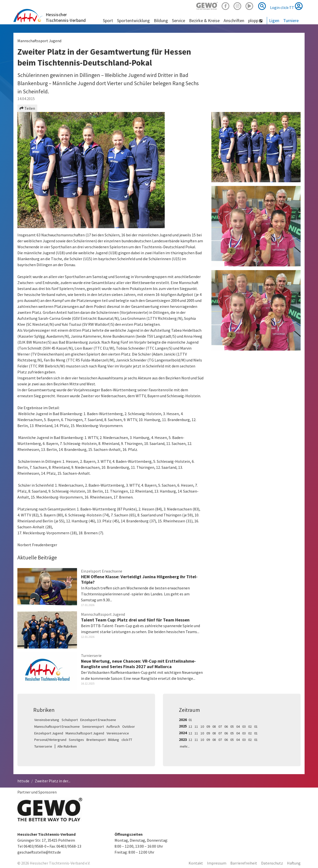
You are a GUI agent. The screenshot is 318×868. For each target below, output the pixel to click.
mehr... (185, 746)
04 (238, 726)
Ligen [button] (274, 20)
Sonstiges (76, 740)
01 (190, 720)
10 (202, 726)
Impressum (217, 863)
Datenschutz (272, 863)
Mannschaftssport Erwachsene (57, 726)
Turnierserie (43, 746)
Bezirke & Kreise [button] (204, 20)
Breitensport (96, 740)
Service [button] (179, 20)
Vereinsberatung (47, 720)
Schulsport (70, 720)
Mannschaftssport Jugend (85, 733)
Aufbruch (113, 726)
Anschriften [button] (234, 20)
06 (226, 726)
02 (250, 726)
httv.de (23, 781)
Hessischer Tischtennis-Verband (66, 17)
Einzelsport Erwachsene (98, 720)
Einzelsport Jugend (49, 733)
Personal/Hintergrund (50, 740)
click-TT (127, 740)
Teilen (27, 108)
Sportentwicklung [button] (133, 20)
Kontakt (196, 863)
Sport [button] (108, 20)
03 (244, 726)
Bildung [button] (161, 20)
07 (220, 726)
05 (232, 726)
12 (190, 726)
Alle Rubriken (67, 746)
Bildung (114, 740)
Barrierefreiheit (244, 863)
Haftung (294, 863)
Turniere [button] (291, 20)
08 (214, 726)
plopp (255, 20)
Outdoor (129, 726)
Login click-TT (286, 6)
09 (208, 726)
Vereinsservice (118, 733)
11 (196, 726)
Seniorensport (93, 726)
